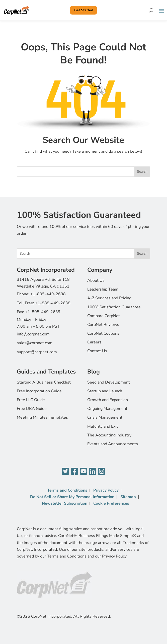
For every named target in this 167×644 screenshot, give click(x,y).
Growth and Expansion (108, 400)
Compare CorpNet (104, 316)
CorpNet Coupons (103, 333)
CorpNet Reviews (103, 325)
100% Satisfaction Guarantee (114, 307)
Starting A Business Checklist (44, 382)
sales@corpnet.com (35, 343)
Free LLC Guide (31, 400)
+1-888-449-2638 (53, 303)
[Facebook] (74, 472)
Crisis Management (105, 417)
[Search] (151, 10)
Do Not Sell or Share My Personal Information (72, 497)
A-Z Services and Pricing (109, 298)
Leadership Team (103, 289)
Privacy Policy (106, 490)
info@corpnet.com (33, 334)
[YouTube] (83, 472)
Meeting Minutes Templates (42, 417)
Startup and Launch (105, 391)
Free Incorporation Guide (39, 391)
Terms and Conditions (67, 490)
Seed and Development (109, 382)
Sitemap (128, 497)
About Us (96, 281)
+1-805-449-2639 (43, 312)
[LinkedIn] (93, 472)
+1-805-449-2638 (48, 294)
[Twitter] (65, 472)
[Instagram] (102, 472)
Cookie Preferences (111, 503)
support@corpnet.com (37, 352)
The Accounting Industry (109, 435)
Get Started (84, 10)
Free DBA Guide (32, 409)
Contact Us (97, 351)
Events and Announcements (113, 444)
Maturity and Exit (103, 426)
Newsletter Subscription (65, 503)
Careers (94, 342)
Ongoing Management (107, 409)
